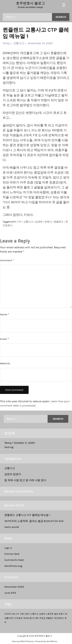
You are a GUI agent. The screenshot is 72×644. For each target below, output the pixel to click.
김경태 (39, 222)
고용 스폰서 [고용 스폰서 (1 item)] (25, 614)
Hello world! (12, 527)
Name (5, 314)
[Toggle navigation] (64, 5)
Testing (9, 447)
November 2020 (14, 587)
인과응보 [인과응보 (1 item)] (19, 618)
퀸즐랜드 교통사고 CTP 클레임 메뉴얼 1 (27, 515)
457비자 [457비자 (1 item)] (8, 614)
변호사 (48, 222)
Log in (8, 548)
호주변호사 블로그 (30, 3)
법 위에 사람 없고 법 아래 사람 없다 (25, 480)
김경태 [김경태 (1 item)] (42, 614)
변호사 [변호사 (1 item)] (62, 614)
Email (5, 339)
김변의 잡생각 (13, 474)
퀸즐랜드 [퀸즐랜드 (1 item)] (50, 618)
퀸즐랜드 (59, 222)
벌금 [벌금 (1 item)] (56, 614)
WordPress (52, 641)
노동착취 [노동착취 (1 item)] (50, 614)
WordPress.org (13, 566)
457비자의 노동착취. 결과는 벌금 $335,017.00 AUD (34, 521)
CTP (19, 222)
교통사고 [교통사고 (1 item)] (35, 614)
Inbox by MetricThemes (23, 641)
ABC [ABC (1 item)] (14, 614)
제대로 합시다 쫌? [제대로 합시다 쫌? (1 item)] (31, 618)
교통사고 (10, 468)
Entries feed (12, 554)
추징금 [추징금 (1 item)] (42, 618)
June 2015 (10, 593)
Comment (7, 260)
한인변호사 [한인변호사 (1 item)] (59, 618)
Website (5, 363)
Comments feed (14, 560)
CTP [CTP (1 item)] (18, 614)
